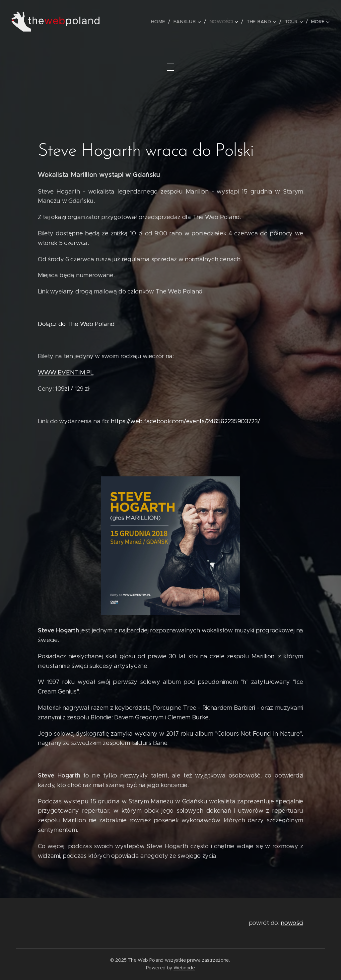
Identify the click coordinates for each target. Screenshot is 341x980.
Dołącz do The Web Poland (76, 324)
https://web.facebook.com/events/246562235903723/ (185, 421)
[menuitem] (161, 22)
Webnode (184, 968)
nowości (292, 923)
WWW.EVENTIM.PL (66, 372)
